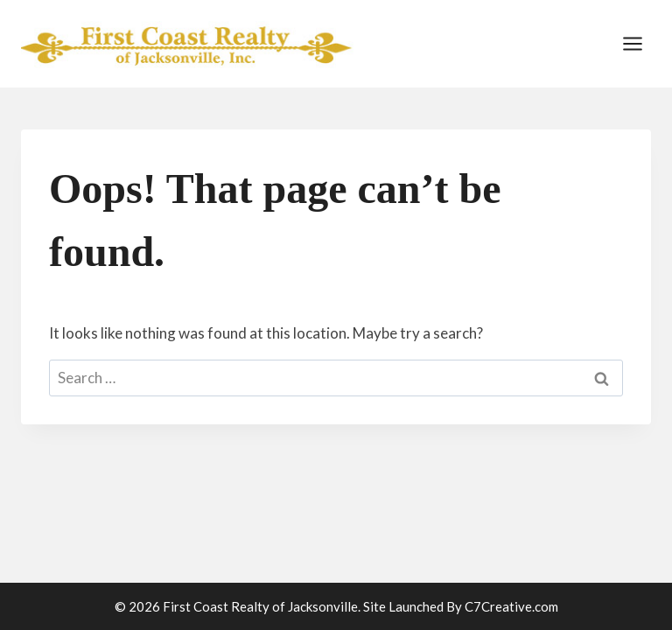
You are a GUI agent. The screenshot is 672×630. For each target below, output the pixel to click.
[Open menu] (632, 43)
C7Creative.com (511, 606)
